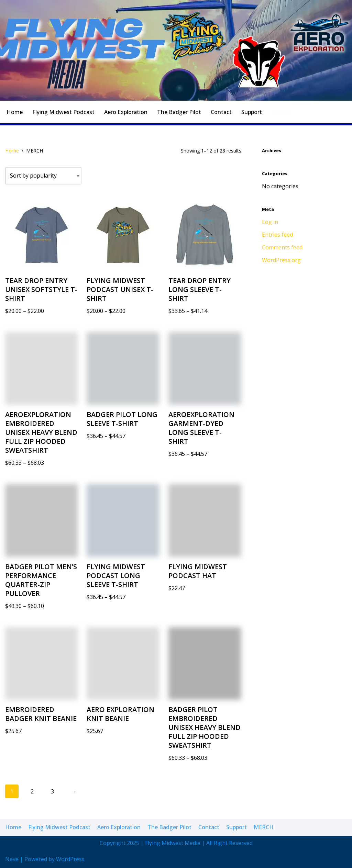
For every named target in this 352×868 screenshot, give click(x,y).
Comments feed (282, 247)
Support (252, 112)
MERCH (282, 112)
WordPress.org (281, 260)
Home (15, 112)
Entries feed (277, 235)
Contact (221, 112)
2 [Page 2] (32, 791)
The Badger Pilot (179, 112)
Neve (12, 859)
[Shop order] (43, 176)
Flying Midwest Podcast (63, 112)
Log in (270, 222)
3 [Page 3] (52, 791)
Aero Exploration (126, 112)
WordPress (70, 859)
